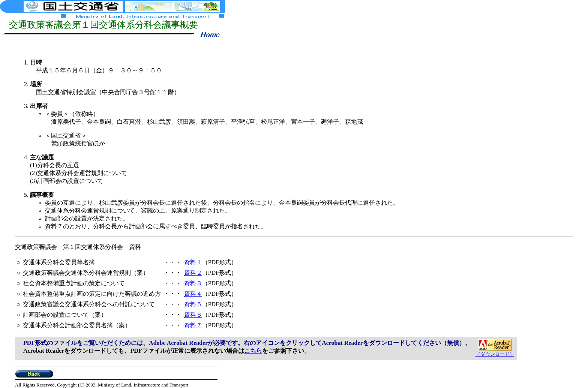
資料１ (193, 262)
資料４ (193, 294)
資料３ (193, 283)
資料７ (193, 325)
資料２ (193, 273)
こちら (253, 351)
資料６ (193, 315)
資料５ (193, 304)
